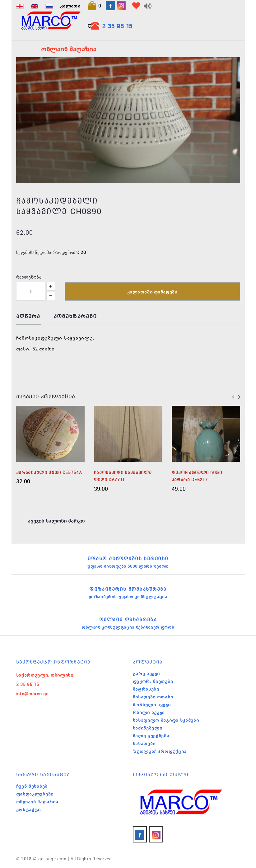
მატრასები (146, 689)
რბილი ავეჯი (149, 712)
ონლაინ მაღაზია (37, 802)
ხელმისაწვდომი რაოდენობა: (48, 252)
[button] (94, 6)
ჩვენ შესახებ (32, 786)
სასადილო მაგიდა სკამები (166, 720)
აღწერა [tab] (28, 316)
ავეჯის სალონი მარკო (56, 521)
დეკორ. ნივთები (153, 681)
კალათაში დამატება (152, 292)
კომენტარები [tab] (75, 316)
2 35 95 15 (117, 26)
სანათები (144, 744)
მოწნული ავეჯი (152, 705)
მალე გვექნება (151, 736)
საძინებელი (148, 728)
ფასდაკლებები (35, 794)
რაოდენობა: (30, 277)
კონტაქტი (29, 809)
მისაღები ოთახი (153, 697)
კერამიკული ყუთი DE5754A (49, 472)
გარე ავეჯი (146, 673)
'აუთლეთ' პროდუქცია (160, 751)
